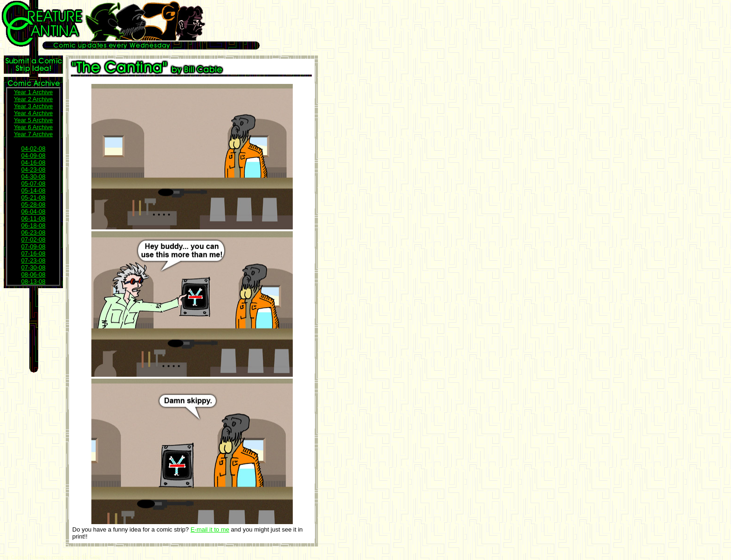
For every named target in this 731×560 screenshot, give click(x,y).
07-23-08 (33, 260)
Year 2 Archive (33, 99)
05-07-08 (33, 183)
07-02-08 (33, 239)
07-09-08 (33, 246)
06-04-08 (33, 211)
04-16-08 (33, 162)
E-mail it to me (210, 529)
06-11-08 (33, 218)
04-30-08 (33, 176)
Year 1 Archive (33, 92)
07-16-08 (33, 253)
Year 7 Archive (33, 134)
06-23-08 (33, 232)
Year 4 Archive (33, 113)
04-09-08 (33, 156)
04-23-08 (33, 169)
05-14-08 (33, 190)
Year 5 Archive (33, 120)
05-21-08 (33, 197)
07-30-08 (33, 267)
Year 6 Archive (33, 127)
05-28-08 (33, 204)
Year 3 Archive (33, 106)
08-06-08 (33, 274)
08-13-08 (33, 281)
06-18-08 (33, 225)
